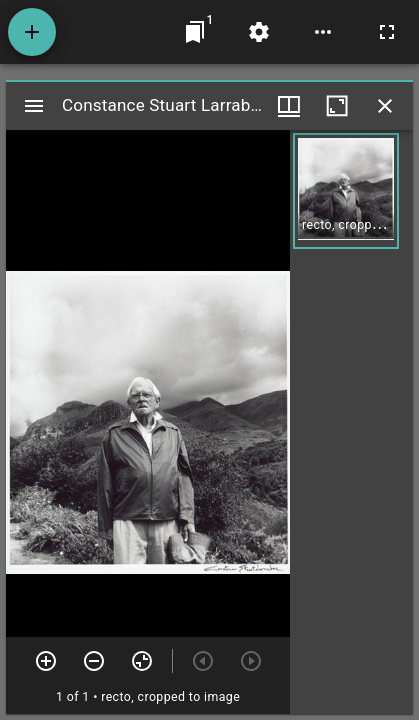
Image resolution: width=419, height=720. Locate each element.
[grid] (351, 422)
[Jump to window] (195, 32)
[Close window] (385, 106)
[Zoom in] (46, 661)
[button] (346, 191)
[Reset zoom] (142, 661)
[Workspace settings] (259, 32)
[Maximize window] (337, 106)
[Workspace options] (323, 32)
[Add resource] (32, 32)
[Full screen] (387, 32)
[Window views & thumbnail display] (289, 106)
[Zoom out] (94, 661)
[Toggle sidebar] (34, 106)
